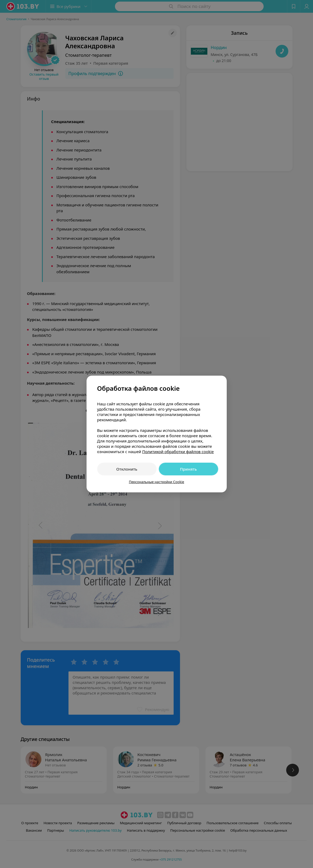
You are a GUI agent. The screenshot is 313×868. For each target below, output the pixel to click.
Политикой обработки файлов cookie (178, 452)
